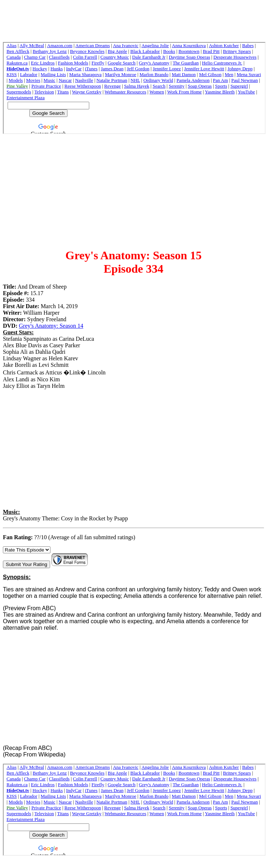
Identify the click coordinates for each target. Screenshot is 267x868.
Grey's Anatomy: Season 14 (51, 326)
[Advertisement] (134, 190)
